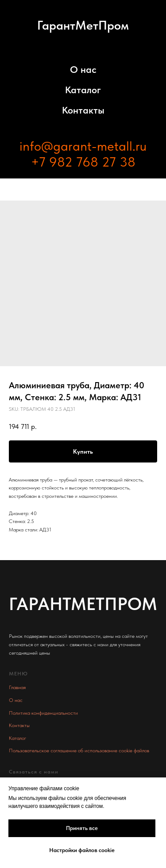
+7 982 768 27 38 (83, 162)
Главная (17, 687)
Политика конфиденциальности (43, 713)
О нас (83, 69)
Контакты (83, 110)
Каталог (83, 90)
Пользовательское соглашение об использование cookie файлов (79, 750)
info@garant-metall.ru (83, 146)
